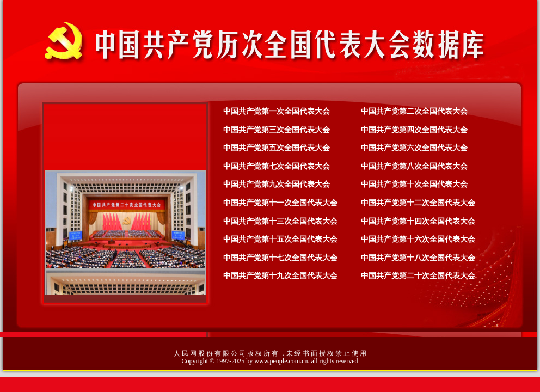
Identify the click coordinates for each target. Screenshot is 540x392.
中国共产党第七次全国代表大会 (277, 166)
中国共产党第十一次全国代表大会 (280, 203)
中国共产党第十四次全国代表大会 (418, 221)
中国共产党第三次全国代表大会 (277, 130)
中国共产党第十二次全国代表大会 (418, 203)
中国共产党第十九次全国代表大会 (280, 276)
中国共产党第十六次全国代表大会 (418, 239)
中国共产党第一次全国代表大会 (277, 111)
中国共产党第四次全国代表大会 (414, 130)
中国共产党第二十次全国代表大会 (418, 276)
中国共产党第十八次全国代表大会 (418, 258)
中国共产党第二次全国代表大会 (414, 111)
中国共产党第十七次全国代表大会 (280, 258)
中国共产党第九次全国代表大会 (277, 184)
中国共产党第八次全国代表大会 (414, 166)
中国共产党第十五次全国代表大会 (280, 239)
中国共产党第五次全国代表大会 (277, 148)
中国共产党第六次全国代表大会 (414, 148)
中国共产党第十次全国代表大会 (414, 184)
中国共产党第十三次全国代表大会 (280, 221)
